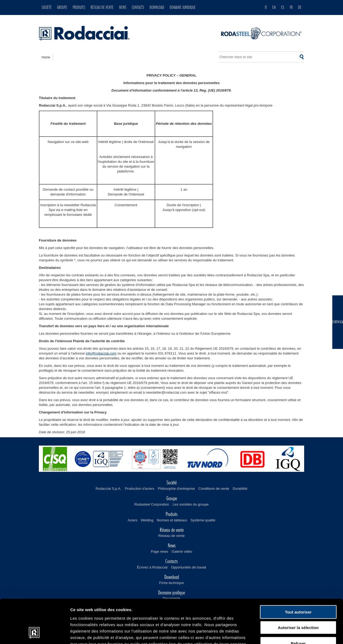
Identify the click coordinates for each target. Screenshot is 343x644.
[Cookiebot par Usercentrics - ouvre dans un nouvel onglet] (35, 634)
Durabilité (240, 489)
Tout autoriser (298, 573)
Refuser (298, 605)
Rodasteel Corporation (152, 504)
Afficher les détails (295, 633)
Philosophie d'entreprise (176, 489)
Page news (159, 551)
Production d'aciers (140, 489)
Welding (147, 520)
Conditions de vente (214, 489)
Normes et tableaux (172, 520)
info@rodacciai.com (101, 353)
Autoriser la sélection (298, 589)
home (46, 57)
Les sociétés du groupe (191, 504)
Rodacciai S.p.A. (109, 489)
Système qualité (203, 520)
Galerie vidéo (182, 551)
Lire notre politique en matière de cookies (113, 612)
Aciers (132, 520)
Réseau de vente (171, 536)
